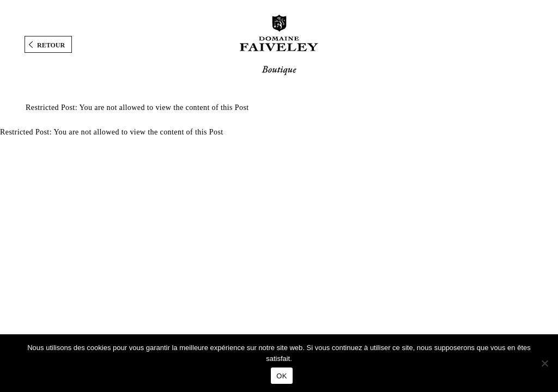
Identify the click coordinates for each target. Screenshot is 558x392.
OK (281, 376)
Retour (51, 45)
